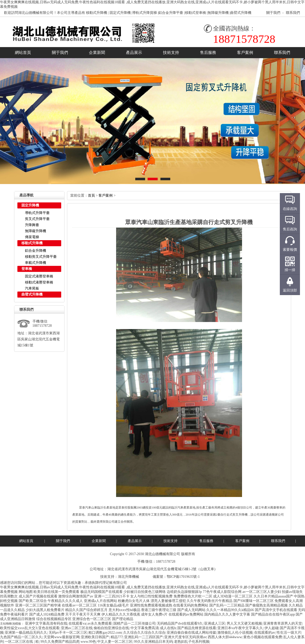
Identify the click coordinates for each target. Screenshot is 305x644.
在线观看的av (265, 633)
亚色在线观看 (49, 628)
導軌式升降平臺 (37, 213)
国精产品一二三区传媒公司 (134, 623)
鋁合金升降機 (36, 251)
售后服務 (208, 52)
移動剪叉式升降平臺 (41, 257)
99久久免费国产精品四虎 (60, 642)
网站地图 (26, 592)
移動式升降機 (96, 13)
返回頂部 (290, 290)
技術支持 (171, 52)
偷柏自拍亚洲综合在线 (111, 628)
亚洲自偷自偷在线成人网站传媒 (191, 633)
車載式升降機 (36, 263)
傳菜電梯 (32, 237)
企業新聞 (97, 52)
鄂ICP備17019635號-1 (183, 577)
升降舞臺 (32, 225)
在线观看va (77, 623)
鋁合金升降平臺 (171, 13)
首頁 (91, 195)
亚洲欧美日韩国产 (95, 637)
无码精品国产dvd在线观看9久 (180, 623)
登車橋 (27, 269)
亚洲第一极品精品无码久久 (26, 633)
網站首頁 (23, 52)
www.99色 (88, 642)
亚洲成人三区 (215, 623)
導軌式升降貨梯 (145, 13)
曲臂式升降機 (241, 13)
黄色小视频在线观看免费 (263, 637)
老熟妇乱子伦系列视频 (192, 642)
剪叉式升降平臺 (37, 219)
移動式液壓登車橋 (39, 282)
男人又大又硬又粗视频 (244, 623)
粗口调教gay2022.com (105, 633)
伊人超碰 (272, 628)
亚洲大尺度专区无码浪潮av (185, 637)
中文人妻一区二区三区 (115, 642)
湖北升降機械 (128, 577)
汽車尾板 (32, 288)
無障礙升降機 (218, 13)
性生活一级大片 (289, 633)
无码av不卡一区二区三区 (68, 633)
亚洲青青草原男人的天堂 (283, 623)
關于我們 (273, 13)
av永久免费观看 (100, 623)
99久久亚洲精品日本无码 (153, 642)
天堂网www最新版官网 (61, 637)
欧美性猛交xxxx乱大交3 (19, 628)
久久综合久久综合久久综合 (144, 633)
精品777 (117, 637)
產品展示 (134, 52)
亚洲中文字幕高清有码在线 (46, 623)
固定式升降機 (120, 13)
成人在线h (168, 628)
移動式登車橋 (195, 13)
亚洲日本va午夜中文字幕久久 (240, 628)
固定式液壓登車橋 (39, 276)
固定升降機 (30, 205)
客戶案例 (245, 52)
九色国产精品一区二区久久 (21, 637)
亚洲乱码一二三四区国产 (144, 637)
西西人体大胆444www (225, 637)
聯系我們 (293, 13)
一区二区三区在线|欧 (22, 642)
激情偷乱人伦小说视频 (235, 633)
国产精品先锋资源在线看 (197, 628)
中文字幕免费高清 (145, 628)
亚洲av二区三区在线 (77, 628)
